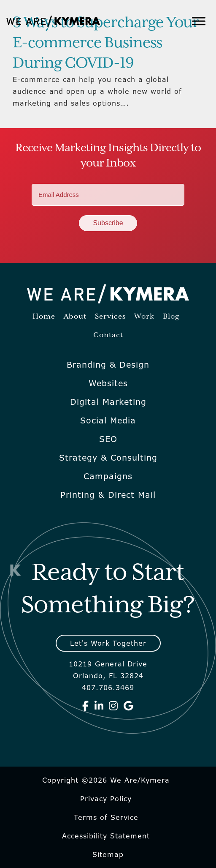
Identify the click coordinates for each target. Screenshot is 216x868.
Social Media (108, 420)
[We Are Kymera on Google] (129, 706)
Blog (171, 317)
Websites (108, 383)
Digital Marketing (108, 402)
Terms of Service (106, 817)
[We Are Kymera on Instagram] (113, 706)
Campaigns (108, 476)
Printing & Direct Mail (108, 495)
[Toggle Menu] (199, 21)
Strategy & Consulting (108, 458)
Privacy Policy (106, 799)
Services (110, 317)
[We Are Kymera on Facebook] (86, 706)
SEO (108, 439)
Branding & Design (108, 365)
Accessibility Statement (106, 836)
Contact (108, 335)
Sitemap (108, 854)
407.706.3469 (108, 688)
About (75, 317)
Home (44, 317)
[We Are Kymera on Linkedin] (99, 706)
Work (144, 317)
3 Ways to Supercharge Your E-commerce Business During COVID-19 (106, 43)
